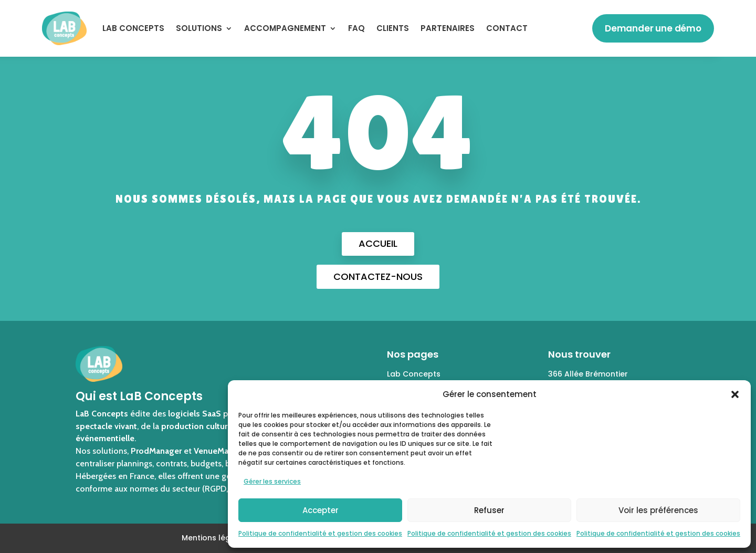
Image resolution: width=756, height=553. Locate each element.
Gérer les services (272, 481)
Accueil (378, 243)
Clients (393, 28)
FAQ (356, 28)
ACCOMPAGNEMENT (285, 28)
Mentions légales (214, 538)
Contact (507, 28)
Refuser (489, 510)
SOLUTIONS (199, 28)
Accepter (321, 510)
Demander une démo (653, 28)
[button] (735, 394)
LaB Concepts (133, 28)
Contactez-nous (378, 276)
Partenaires (448, 28)
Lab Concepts (414, 374)
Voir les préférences (658, 510)
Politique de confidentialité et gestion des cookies (320, 533)
